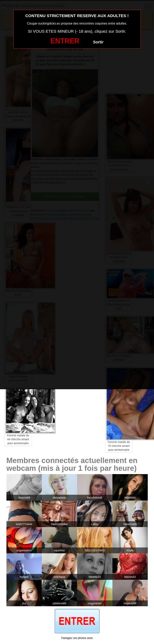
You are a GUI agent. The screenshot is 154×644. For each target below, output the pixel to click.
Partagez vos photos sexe (77, 638)
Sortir (98, 42)
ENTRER (65, 41)
